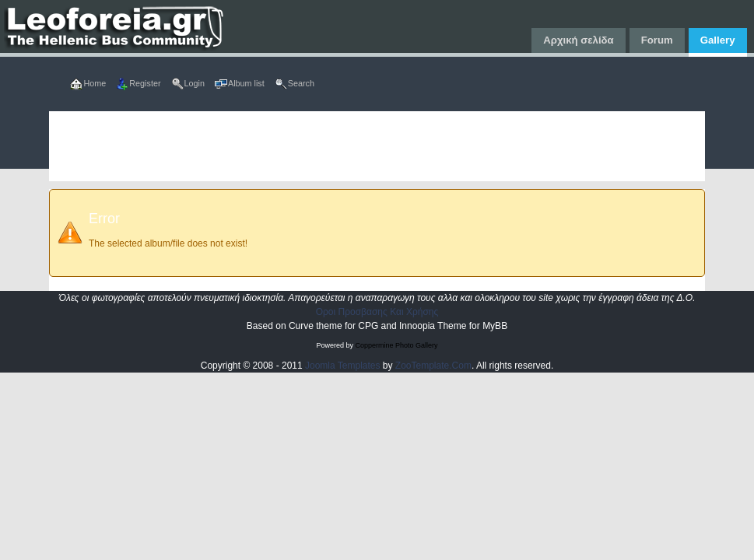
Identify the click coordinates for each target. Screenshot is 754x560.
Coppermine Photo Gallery (396, 345)
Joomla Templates (343, 366)
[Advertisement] (377, 146)
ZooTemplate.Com (433, 366)
